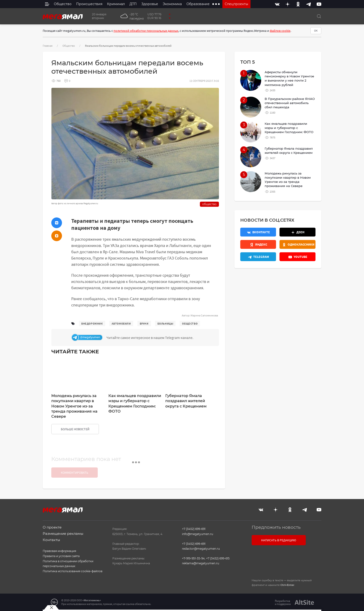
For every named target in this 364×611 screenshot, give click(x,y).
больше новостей (75, 429)
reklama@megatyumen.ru (201, 563)
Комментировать (75, 473)
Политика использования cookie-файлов (73, 571)
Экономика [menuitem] (172, 4)
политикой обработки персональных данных (146, 31)
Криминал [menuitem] (116, 4)
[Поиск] (319, 16)
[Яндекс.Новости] (258, 244)
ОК (316, 31)
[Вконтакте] (277, 4)
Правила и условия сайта (61, 556)
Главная (48, 46)
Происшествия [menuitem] (89, 4)
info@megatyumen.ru (198, 534)
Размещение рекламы (63, 534)
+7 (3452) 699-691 (194, 529)
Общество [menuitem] (63, 4)
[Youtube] (319, 4)
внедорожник (92, 324)
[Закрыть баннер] (51, 608)
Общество (69, 46)
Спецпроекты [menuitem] (236, 4)
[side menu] (47, 4)
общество (190, 324)
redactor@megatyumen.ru (201, 549)
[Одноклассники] (298, 4)
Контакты (51, 540)
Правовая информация (59, 551)
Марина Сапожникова (204, 315)
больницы (165, 324)
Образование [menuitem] (198, 4)
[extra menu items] (216, 4)
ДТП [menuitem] (133, 4)
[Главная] (63, 16)
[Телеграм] (144, 337)
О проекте (52, 527)
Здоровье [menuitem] (150, 4)
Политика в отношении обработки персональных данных (68, 564)
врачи (144, 324)
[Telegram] (309, 4)
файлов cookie (280, 31)
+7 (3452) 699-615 (218, 558)
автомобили (121, 324)
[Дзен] (288, 4)
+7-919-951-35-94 (193, 558)
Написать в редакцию (279, 540)
